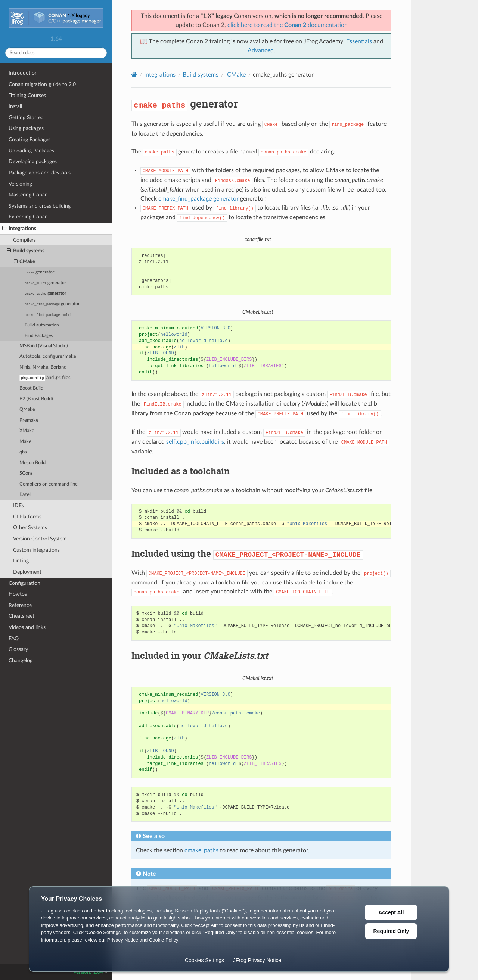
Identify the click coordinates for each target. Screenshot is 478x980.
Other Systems (30, 528)
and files (45, 378)
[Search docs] (56, 53)
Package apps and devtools (40, 173)
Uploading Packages (31, 151)
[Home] (134, 75)
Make (25, 442)
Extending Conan (28, 217)
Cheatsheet (21, 616)
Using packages (26, 128)
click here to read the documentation (288, 25)
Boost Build (31, 389)
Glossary (18, 650)
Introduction (23, 73)
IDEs (18, 506)
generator (39, 272)
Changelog (21, 661)
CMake (25, 262)
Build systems (26, 251)
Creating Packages (30, 139)
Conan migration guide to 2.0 (42, 84)
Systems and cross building (40, 206)
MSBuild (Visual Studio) (44, 346)
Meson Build (32, 463)
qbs (23, 452)
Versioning (20, 184)
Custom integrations (36, 550)
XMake (27, 431)
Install (15, 106)
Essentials (359, 41)
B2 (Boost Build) (36, 399)
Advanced (261, 50)
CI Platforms (27, 517)
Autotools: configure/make (48, 356)
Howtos (18, 594)
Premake (29, 421)
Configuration (24, 584)
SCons (26, 474)
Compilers (24, 240)
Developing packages (33, 162)
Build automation (42, 325)
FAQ (14, 639)
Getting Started (26, 117)
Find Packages (39, 336)
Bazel (25, 495)
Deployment (27, 572)
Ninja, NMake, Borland (43, 367)
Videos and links (27, 628)
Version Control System (40, 539)
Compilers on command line (49, 485)
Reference (20, 606)
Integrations (19, 229)
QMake (27, 410)
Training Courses (27, 95)
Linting (21, 561)
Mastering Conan (28, 195)
